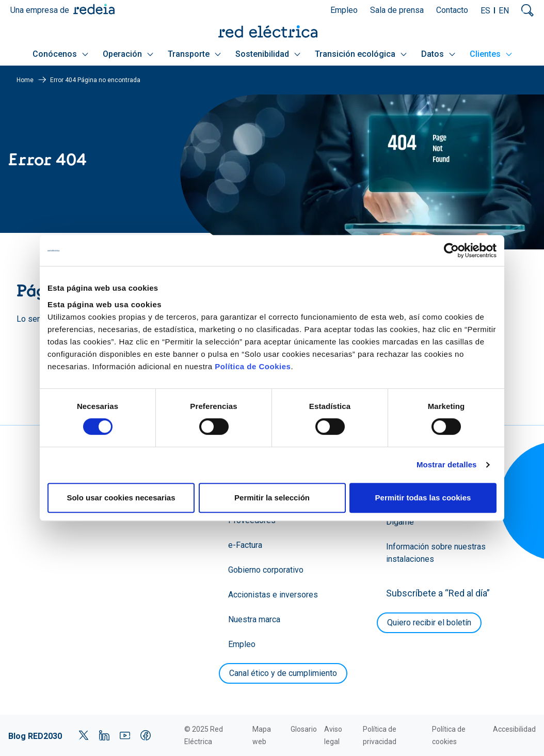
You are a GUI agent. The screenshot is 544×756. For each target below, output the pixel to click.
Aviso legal (333, 735)
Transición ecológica (361, 54)
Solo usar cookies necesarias (121, 498)
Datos (438, 54)
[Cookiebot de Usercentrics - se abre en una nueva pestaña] (451, 250)
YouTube (125, 735)
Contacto (452, 10)
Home (25, 80)
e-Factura (245, 545)
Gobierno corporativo (266, 570)
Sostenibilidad (268, 54)
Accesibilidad (514, 729)
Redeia (94, 9)
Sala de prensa (397, 10)
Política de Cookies (253, 366)
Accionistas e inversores (273, 595)
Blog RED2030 (35, 736)
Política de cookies (449, 735)
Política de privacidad (380, 735)
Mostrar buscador (527, 10)
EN (504, 11)
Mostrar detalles (447, 464)
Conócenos (60, 54)
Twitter (84, 735)
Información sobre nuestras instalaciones (436, 553)
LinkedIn (104, 735)
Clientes (491, 54)
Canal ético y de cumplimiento (283, 673)
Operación (128, 54)
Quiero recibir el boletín (429, 623)
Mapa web (262, 735)
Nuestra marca (254, 619)
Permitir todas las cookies (423, 498)
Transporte (194, 54)
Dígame (400, 522)
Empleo (344, 10)
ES (485, 11)
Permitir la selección (272, 498)
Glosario (304, 729)
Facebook (146, 735)
